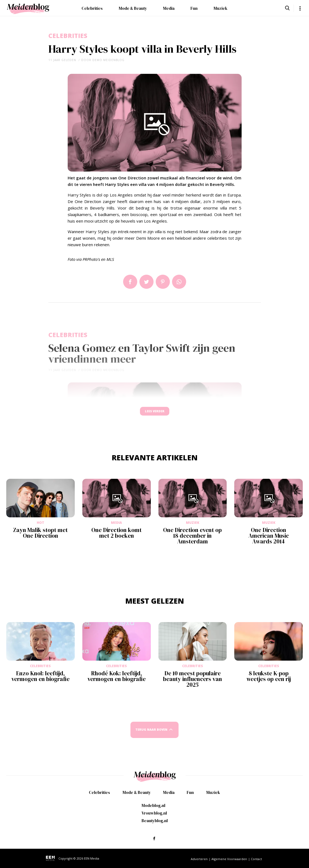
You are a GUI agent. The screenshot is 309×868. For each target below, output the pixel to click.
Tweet (146, 282)
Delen (130, 282)
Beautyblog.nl (155, 821)
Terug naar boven (151, 735)
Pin (163, 282)
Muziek (221, 8)
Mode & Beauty (133, 8)
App (179, 282)
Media (169, 8)
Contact (256, 859)
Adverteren (199, 859)
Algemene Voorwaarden (229, 859)
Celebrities (92, 8)
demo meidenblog (108, 60)
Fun (194, 8)
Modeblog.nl (153, 805)
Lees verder (155, 414)
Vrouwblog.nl (154, 813)
